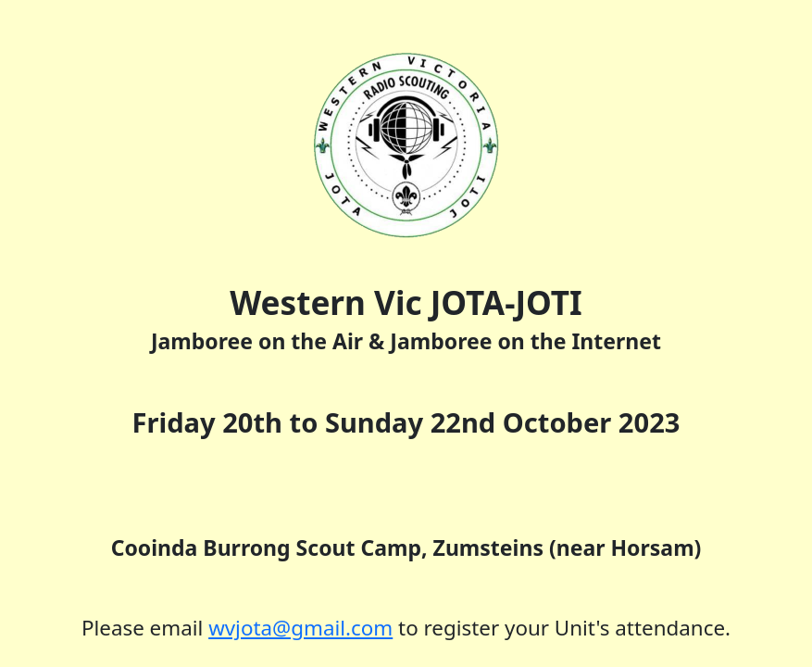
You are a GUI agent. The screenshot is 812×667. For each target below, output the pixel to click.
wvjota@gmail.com (300, 628)
